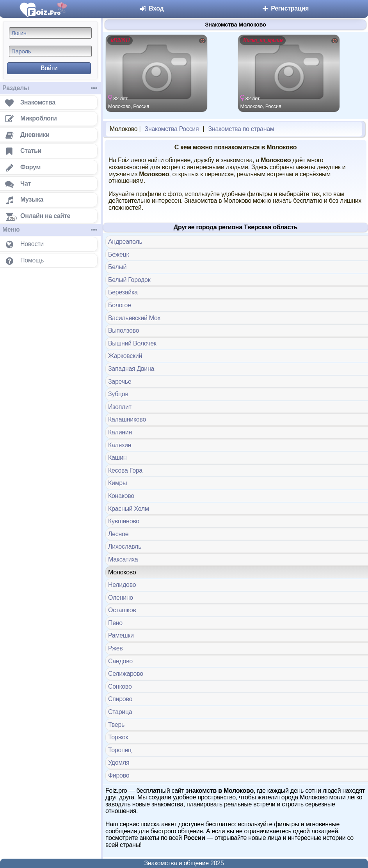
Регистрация (285, 8)
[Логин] (50, 33)
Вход (152, 8)
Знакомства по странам (241, 129)
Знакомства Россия (172, 129)
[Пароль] (50, 51)
